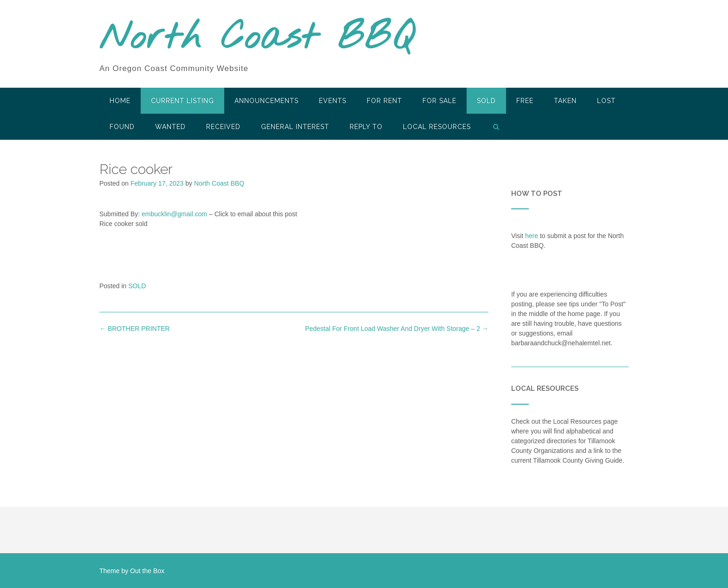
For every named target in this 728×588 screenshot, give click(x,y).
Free (525, 101)
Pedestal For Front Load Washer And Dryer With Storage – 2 (397, 329)
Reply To (366, 127)
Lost (606, 101)
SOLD (486, 101)
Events (333, 101)
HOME (120, 101)
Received (223, 127)
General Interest (295, 127)
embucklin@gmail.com (174, 214)
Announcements (266, 101)
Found (122, 127)
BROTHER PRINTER (135, 329)
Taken (565, 101)
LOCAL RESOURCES (437, 127)
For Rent (384, 101)
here (532, 236)
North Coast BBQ (257, 39)
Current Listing (182, 101)
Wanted (170, 127)
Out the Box (147, 571)
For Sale (439, 101)
